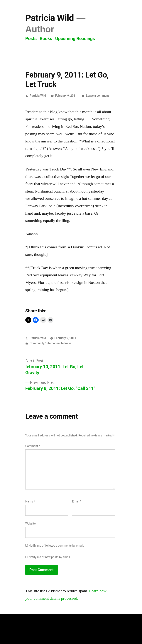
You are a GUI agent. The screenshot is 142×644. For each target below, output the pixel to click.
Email (77, 501)
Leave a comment (97, 96)
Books (46, 38)
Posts (31, 38)
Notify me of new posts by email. (50, 557)
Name (30, 501)
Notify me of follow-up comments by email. (56, 546)
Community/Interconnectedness (51, 343)
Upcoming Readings (75, 38)
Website (31, 524)
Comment (33, 446)
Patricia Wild (50, 18)
